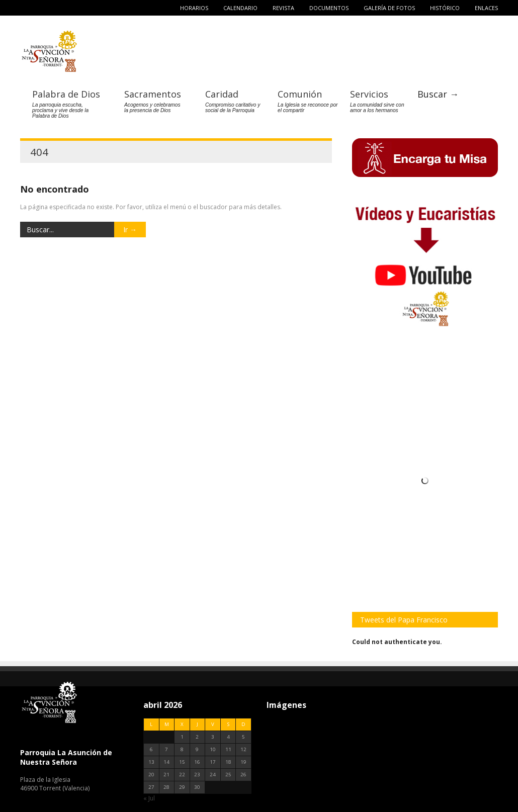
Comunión (300, 94)
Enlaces (486, 8)
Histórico (445, 8)
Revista (283, 8)
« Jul (149, 798)
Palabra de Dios (66, 94)
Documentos (329, 8)
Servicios (369, 94)
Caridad (222, 94)
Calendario (240, 8)
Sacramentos (153, 94)
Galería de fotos (389, 8)
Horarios (194, 8)
